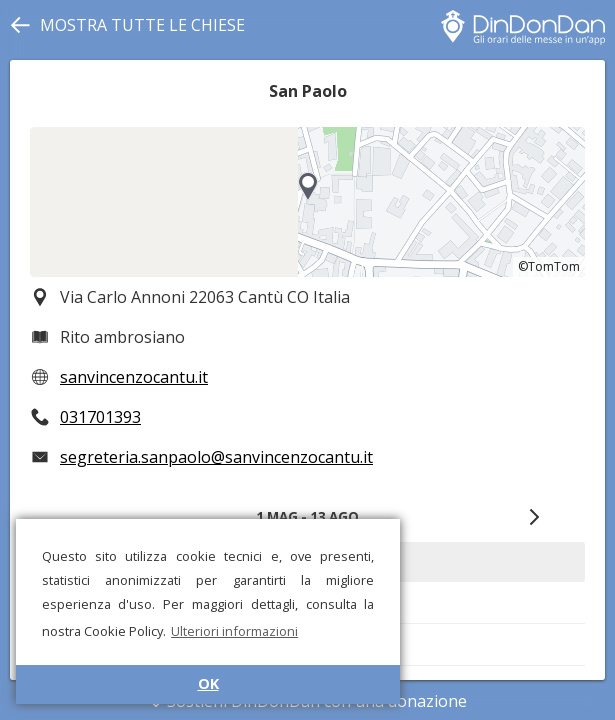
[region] (307, 202)
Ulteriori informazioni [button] (234, 631)
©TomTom (549, 266)
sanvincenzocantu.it (134, 377)
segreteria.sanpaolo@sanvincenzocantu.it (216, 457)
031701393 (100, 417)
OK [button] (208, 683)
